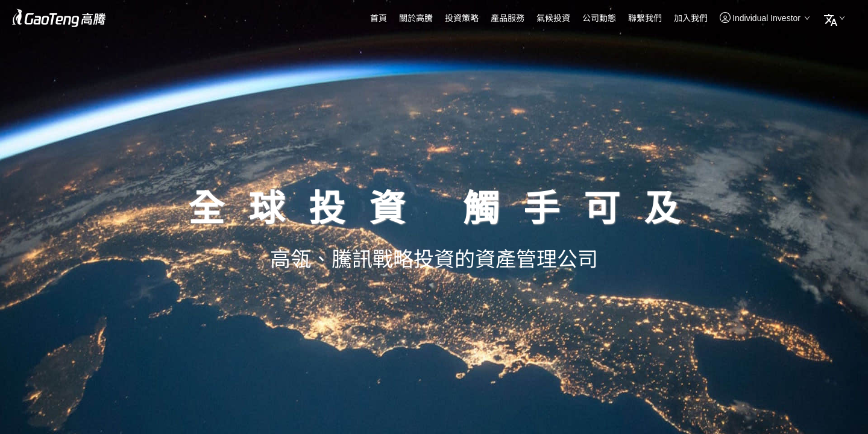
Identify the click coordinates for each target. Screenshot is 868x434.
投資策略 (462, 18)
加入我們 (691, 18)
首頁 (379, 18)
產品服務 (508, 18)
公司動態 (599, 18)
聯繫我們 (645, 18)
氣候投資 (553, 18)
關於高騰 (416, 18)
